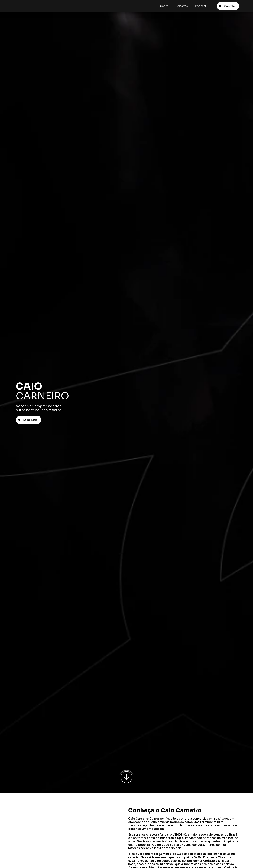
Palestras (182, 6)
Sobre (164, 6)
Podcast (201, 6)
